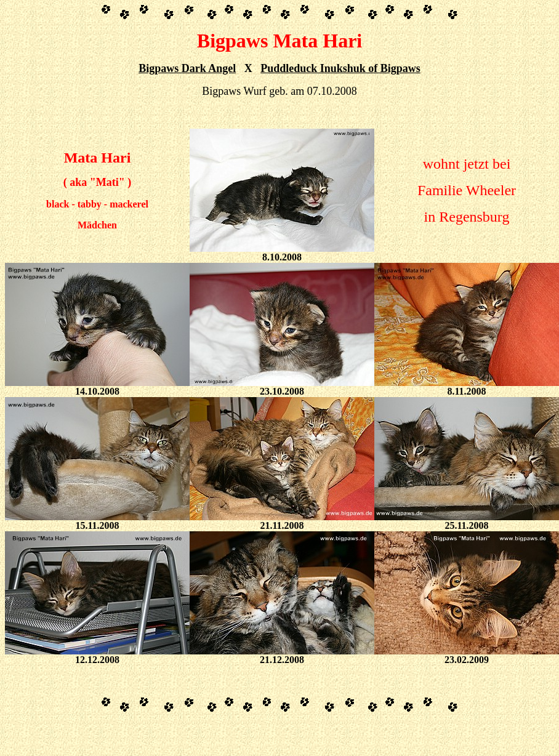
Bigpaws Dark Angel (187, 68)
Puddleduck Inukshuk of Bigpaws (340, 68)
